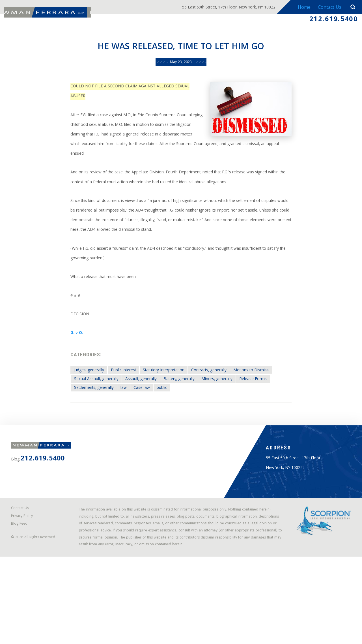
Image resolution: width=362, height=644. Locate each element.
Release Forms (269, 418)
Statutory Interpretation (164, 408)
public (159, 428)
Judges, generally (73, 408)
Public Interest (115, 408)
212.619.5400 (329, 21)
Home (301, 8)
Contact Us (328, 8)
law (114, 428)
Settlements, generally (79, 428)
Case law (135, 428)
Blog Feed (23, 597)
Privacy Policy (25, 588)
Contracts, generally (219, 408)
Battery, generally (181, 418)
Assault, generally (135, 418)
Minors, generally (226, 418)
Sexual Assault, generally (81, 418)
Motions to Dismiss (270, 408)
